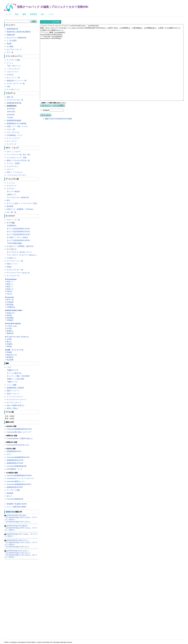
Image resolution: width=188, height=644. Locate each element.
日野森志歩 (11, 307)
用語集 (9, 44)
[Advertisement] (112, 167)
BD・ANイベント (15, 66)
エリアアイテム (12, 166)
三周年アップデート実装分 (18, 237)
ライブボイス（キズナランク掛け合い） (23, 255)
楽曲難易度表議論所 (14, 120)
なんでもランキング (14, 49)
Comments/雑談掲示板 (15, 499)
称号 (8, 200)
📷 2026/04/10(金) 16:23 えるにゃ (17, 551)
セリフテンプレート (14, 403)
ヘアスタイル (17, 172)
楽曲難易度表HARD (14, 451)
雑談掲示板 (11, 32)
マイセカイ (11, 189)
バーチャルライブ (13, 69)
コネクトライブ (12, 72)
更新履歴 (33, 14)
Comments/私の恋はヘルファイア (19, 432)
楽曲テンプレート (13, 391)
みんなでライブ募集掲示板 (17, 38)
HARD (11, 118)
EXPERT (12, 115)
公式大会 (10, 75)
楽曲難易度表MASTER (15, 460)
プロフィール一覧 (13, 220)
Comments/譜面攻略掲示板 (17, 466)
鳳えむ (9, 342)
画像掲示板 (11, 35)
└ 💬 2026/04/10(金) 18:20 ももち (17, 547)
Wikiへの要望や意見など (16, 405)
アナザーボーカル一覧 (15, 100)
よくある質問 (12, 41)
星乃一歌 (10, 300)
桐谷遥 (9, 315)
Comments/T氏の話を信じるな (18, 445)
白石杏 (9, 328)
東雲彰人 (10, 331)
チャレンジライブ (13, 138)
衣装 (8, 172)
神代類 (9, 346)
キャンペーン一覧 (13, 78)
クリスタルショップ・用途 (17, 158)
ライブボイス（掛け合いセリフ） (21, 252)
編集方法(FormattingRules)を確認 (58, 134)
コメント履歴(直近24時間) (16, 507)
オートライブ (12, 141)
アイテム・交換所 (13, 163)
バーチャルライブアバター (17, 175)
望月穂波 (10, 305)
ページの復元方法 (15, 373)
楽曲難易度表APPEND (15, 463)
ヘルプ (51, 14)
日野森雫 (10, 320)
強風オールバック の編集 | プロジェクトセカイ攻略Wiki (53, 7)
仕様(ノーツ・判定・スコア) (17, 126)
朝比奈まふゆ (12, 355)
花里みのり (11, 313)
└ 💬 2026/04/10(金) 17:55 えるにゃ (18, 553)
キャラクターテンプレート (17, 399)
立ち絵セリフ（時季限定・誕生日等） (21, 246)
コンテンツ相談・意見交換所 (19, 376)
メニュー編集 (12, 385)
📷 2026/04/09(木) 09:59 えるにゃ (17, 540)
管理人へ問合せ (12, 408)
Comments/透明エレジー (16, 481)
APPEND (12, 109)
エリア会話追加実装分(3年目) (19, 234)
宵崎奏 (9, 352)
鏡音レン (10, 287)
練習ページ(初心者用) (16, 379)
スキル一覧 (11, 129)
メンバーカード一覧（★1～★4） (19, 155)
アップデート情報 (13, 60)
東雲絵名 (10, 357)
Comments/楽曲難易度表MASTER (19, 429)
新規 (17, 14)
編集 (24, 14)
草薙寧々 (10, 344)
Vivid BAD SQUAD (14, 324)
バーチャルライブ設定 (29, 203)
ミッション (11, 183)
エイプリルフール (13, 276)
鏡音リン (10, 284)
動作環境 (10, 206)
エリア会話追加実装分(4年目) (19, 240)
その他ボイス (12, 258)
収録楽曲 (10, 493)
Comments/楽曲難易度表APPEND (19, 475)
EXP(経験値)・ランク (15, 135)
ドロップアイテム (13, 132)
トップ (8, 14)
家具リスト (12, 195)
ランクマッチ (12, 144)
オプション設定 (12, 203)
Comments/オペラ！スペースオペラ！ (21, 478)
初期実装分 (12, 226)
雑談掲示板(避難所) (24, 32)
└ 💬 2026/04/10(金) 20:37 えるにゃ (18, 522)
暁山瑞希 (10, 360)
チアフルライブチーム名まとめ (18, 273)
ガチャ (9, 152)
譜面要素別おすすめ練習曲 (17, 123)
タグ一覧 (10, 52)
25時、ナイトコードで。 (16, 350)
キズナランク (12, 186)
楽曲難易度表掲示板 (14, 103)
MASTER (12, 112)
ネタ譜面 (10, 47)
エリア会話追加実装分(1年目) (19, 229)
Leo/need (10, 297)
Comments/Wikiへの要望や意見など (20, 438)
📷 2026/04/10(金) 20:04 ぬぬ (15, 515)
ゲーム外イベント (13, 89)
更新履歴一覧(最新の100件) (17, 504)
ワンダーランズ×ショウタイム (18, 337)
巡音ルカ (10, 289)
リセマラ (17, 152)
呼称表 (9, 267)
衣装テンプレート (13, 394)
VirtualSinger (12, 279)
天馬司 (9, 339)
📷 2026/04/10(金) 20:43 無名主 (16, 526)
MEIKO (10, 291)
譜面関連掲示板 (12, 29)
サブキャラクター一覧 (15, 270)
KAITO (9, 294)
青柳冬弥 (10, 333)
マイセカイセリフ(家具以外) (19, 197)
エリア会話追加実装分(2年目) (19, 232)
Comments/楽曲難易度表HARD (18, 457)
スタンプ (10, 169)
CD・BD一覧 (11, 212)
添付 (43, 14)
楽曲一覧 (10, 97)
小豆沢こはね (12, 326)
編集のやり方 (13, 370)
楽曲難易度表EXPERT (15, 487)
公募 (8, 87)
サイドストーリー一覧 (15, 261)
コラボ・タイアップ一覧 (16, 83)
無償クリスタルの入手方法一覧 (18, 160)
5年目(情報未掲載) (15, 243)
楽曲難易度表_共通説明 (15, 388)
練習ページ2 (13, 382)
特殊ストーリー (12, 264)
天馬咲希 (10, 302)
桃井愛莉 (10, 318)
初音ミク (10, 282)
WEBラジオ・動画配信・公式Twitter (20, 209)
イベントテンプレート (15, 397)
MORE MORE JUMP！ (15, 310)
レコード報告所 (14, 192)
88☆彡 (9, 496)
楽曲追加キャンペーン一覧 (17, 81)
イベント (10, 63)
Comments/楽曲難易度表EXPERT (19, 484)
